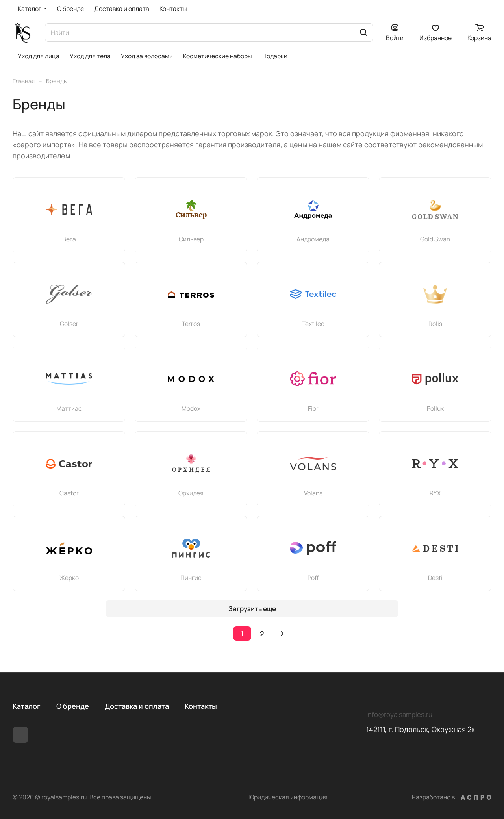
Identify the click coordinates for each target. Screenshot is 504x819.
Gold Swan (435, 239)
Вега (69, 239)
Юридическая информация (288, 797)
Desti (435, 578)
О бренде (73, 706)
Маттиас (69, 408)
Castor (69, 493)
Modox (191, 408)
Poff (313, 578)
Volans (313, 493)
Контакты (201, 706)
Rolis (435, 324)
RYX (435, 493)
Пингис (191, 578)
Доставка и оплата (137, 706)
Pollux (435, 408)
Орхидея (191, 493)
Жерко (69, 578)
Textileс (313, 324)
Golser (69, 324)
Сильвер (191, 239)
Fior (313, 408)
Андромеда (313, 239)
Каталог (27, 706)
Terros (191, 324)
